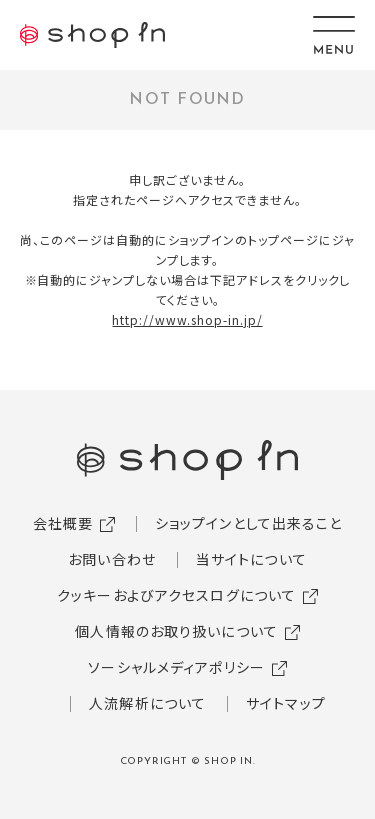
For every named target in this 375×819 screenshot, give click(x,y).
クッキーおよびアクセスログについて (176, 595)
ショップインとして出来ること (249, 523)
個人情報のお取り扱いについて (176, 631)
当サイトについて (251, 559)
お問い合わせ (112, 559)
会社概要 (63, 523)
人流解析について (147, 703)
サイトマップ (286, 703)
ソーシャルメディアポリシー (176, 667)
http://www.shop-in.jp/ (187, 319)
